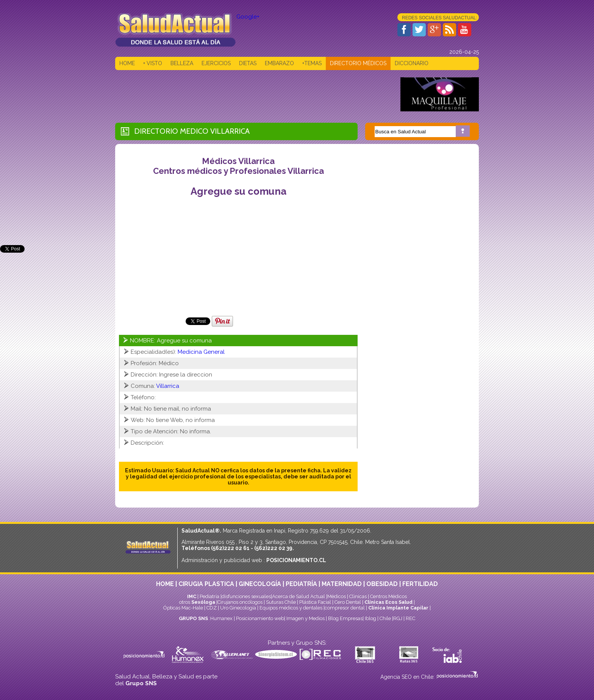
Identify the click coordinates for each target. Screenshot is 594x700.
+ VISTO (153, 63)
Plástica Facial (316, 602)
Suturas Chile (281, 602)
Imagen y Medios (306, 618)
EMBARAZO (279, 63)
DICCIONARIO (412, 63)
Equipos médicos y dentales (292, 608)
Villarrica (230, 131)
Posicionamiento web (260, 618)
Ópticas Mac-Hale (183, 608)
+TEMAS (312, 63)
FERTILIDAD (420, 584)
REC (410, 618)
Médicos (337, 596)
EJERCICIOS (216, 63)
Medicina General (201, 352)
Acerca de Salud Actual (299, 596)
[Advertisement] (253, 94)
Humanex (221, 618)
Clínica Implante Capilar (398, 608)
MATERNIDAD (342, 584)
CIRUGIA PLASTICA (206, 584)
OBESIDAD (382, 584)
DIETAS (248, 63)
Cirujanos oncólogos (240, 602)
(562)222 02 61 (230, 548)
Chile (385, 618)
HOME (127, 63)
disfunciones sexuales (246, 596)
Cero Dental (348, 602)
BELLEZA (182, 63)
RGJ (398, 618)
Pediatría (209, 596)
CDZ (212, 608)
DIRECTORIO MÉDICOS (358, 63)
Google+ (248, 17)
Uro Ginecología (238, 608)
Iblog (370, 618)
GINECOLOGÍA (260, 584)
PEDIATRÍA (301, 584)
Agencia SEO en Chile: (408, 677)
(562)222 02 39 (273, 548)
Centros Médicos (388, 596)
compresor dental (345, 608)
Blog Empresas (345, 618)
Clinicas (358, 596)
